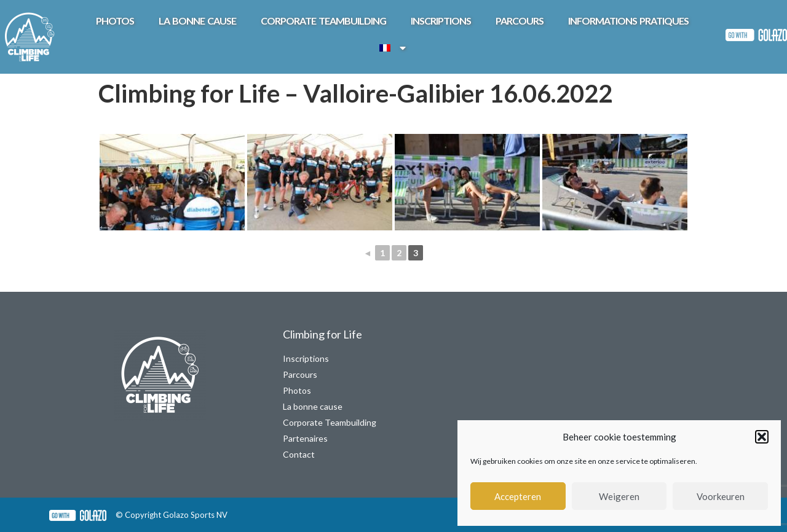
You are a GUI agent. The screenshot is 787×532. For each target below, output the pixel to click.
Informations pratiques (628, 21)
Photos (115, 21)
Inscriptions (441, 21)
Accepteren (518, 496)
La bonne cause (197, 21)
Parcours (520, 21)
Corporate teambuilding (323, 21)
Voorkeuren (721, 496)
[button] (762, 437)
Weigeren (619, 496)
